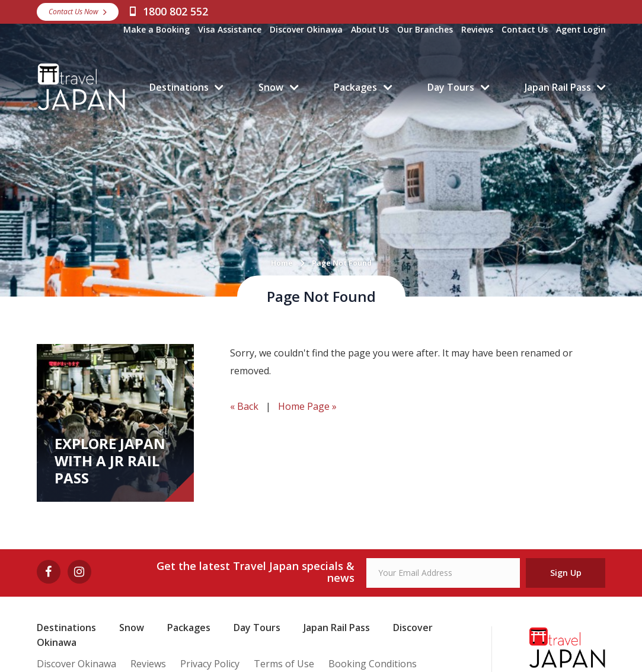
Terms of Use (284, 664)
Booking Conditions (373, 664)
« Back (244, 406)
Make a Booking (156, 29)
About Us (370, 29)
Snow (271, 87)
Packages (355, 87)
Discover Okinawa (306, 29)
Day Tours (451, 87)
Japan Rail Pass (558, 87)
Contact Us (525, 29)
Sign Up (566, 573)
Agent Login (581, 29)
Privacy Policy (210, 664)
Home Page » (307, 406)
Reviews (477, 29)
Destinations (179, 87)
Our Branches (425, 29)
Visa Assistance (230, 29)
